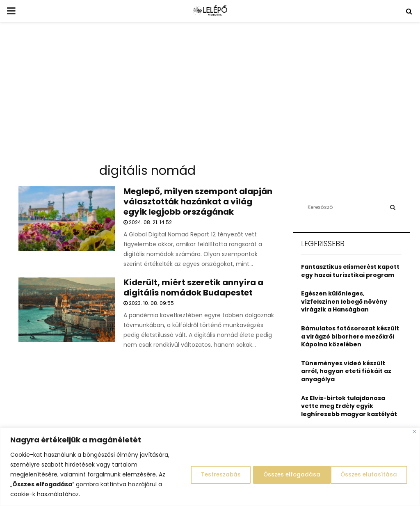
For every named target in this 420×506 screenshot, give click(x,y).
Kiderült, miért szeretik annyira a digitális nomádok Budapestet (193, 287)
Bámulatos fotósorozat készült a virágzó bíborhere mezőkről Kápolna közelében (350, 336)
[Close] (414, 432)
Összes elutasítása (283, 474)
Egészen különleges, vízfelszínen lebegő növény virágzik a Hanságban (344, 301)
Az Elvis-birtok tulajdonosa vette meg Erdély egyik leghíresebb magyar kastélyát (349, 406)
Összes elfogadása (369, 474)
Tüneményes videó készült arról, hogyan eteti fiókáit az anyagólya (346, 371)
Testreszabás (207, 474)
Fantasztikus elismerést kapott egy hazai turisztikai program (350, 271)
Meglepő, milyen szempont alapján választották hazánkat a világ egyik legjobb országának (198, 201)
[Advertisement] (210, 96)
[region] (210, 467)
